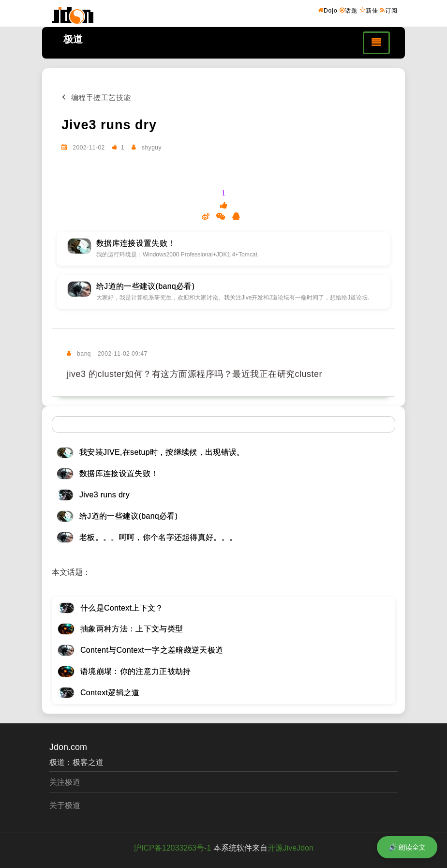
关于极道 (65, 805)
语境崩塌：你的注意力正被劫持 (135, 671)
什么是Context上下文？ (122, 608)
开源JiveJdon (291, 848)
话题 (349, 10)
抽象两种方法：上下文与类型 (132, 629)
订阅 (389, 10)
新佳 (369, 10)
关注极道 (65, 782)
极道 (73, 39)
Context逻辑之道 (110, 693)
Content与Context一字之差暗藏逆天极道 (152, 650)
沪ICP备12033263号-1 (172, 848)
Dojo (328, 10)
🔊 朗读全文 (407, 847)
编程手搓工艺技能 (96, 97)
